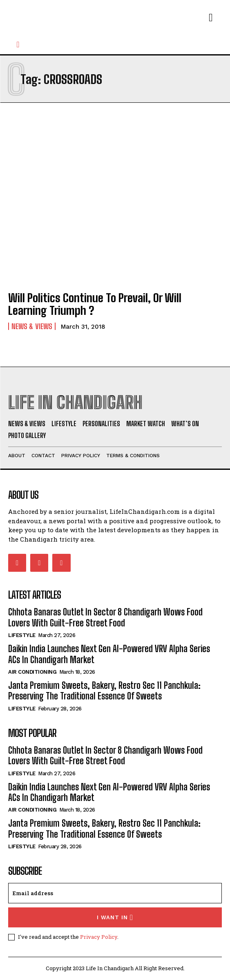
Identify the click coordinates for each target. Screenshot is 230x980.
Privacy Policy (99, 937)
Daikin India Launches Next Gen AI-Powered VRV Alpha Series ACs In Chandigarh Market (109, 654)
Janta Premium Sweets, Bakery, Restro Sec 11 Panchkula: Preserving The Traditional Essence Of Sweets (104, 691)
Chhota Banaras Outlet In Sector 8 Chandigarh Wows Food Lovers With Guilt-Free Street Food (105, 617)
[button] (18, 44)
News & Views (32, 326)
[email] (115, 893)
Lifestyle (22, 635)
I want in (115, 917)
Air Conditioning (32, 672)
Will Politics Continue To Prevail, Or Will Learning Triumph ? (95, 304)
